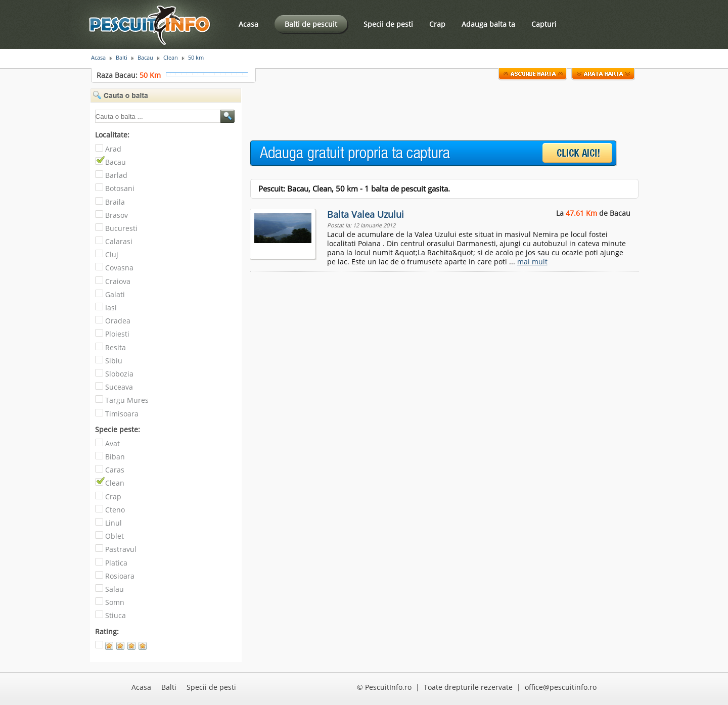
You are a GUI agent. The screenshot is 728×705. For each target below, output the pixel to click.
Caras (115, 470)
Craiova (118, 281)
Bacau (145, 58)
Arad (113, 149)
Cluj (112, 254)
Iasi (111, 308)
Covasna (119, 268)
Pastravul (121, 549)
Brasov (117, 215)
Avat (112, 443)
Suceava (119, 387)
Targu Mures (127, 400)
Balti (122, 58)
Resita (116, 347)
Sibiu (114, 361)
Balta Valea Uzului (366, 214)
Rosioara (120, 576)
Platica (116, 563)
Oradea (118, 321)
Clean (171, 58)
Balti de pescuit (311, 24)
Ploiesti (117, 334)
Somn (115, 602)
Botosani (120, 188)
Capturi (544, 24)
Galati (115, 294)
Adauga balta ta (488, 24)
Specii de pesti (388, 24)
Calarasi (119, 241)
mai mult (532, 262)
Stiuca (116, 615)
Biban (115, 457)
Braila (115, 202)
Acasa (248, 24)
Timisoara (122, 414)
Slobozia (119, 374)
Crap (437, 24)
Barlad (116, 175)
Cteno (115, 510)
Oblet (115, 536)
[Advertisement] (434, 111)
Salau (115, 589)
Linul (113, 523)
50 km (196, 58)
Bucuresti (121, 228)
